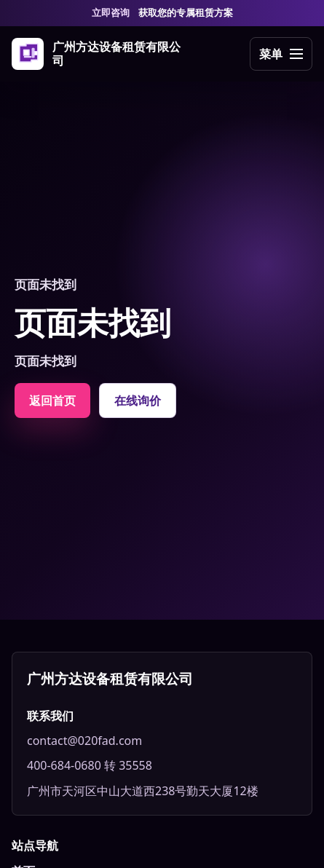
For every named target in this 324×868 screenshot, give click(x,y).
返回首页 (52, 401)
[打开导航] (281, 54)
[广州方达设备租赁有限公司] (97, 54)
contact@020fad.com (84, 741)
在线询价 (138, 401)
